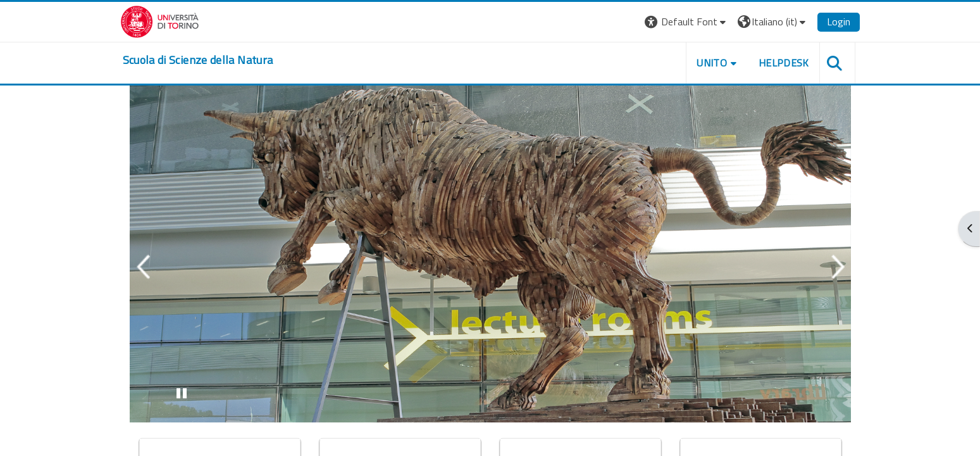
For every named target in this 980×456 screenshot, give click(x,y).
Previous (143, 267)
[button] (687, 22)
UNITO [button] (712, 63)
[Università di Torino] (160, 20)
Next (838, 267)
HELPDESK (784, 63)
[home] (198, 60)
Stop (187, 396)
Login (839, 22)
